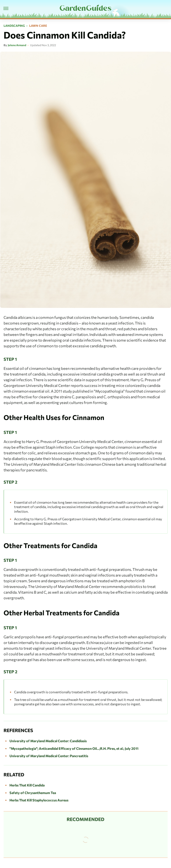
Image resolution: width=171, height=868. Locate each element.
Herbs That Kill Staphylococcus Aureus (39, 800)
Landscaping (14, 26)
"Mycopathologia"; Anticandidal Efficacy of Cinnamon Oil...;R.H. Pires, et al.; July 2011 (74, 748)
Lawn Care (38, 26)
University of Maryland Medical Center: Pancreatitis (49, 756)
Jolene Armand (17, 45)
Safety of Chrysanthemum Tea (33, 793)
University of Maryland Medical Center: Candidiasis (48, 741)
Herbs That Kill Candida (27, 785)
